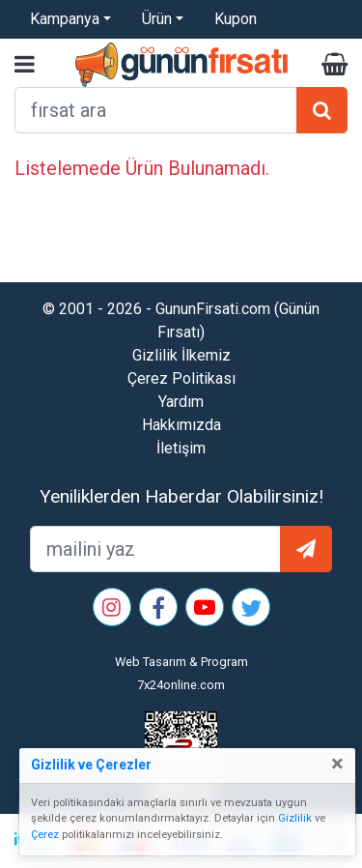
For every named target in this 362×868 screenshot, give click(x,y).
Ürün (157, 19)
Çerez (45, 835)
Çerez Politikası (181, 378)
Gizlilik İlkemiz (181, 355)
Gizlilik (295, 818)
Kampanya (65, 19)
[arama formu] (156, 110)
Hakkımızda (181, 425)
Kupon (236, 19)
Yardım (181, 402)
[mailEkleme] (155, 549)
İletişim (181, 448)
